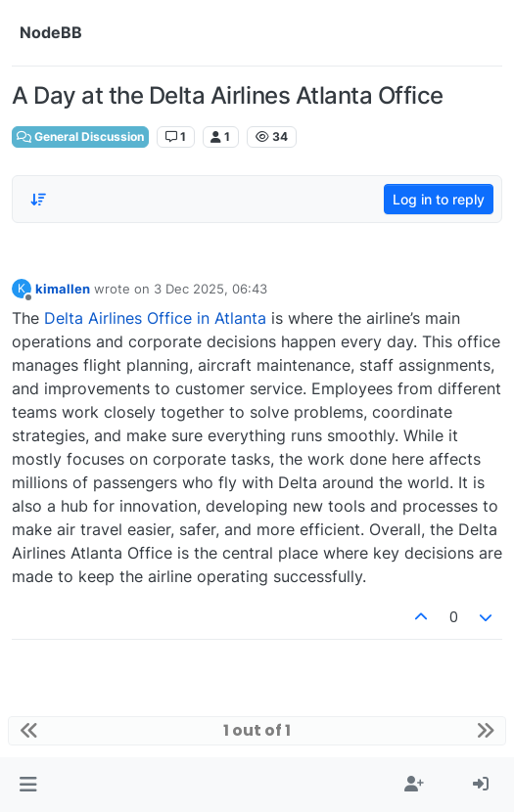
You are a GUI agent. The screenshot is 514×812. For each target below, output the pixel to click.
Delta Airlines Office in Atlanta (155, 318)
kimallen (63, 289)
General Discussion (80, 136)
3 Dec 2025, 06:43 (210, 289)
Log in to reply (439, 199)
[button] (28, 785)
